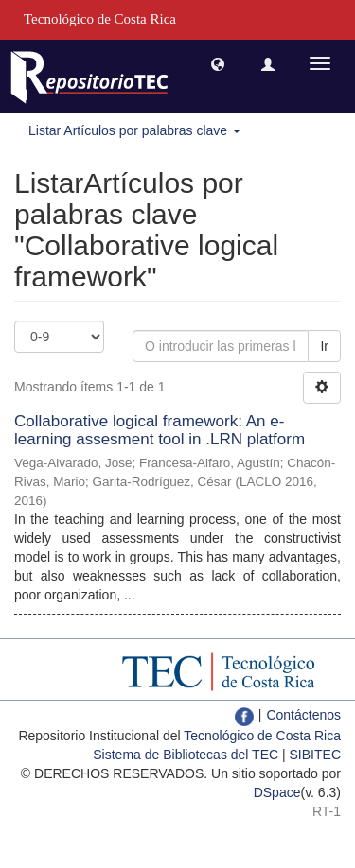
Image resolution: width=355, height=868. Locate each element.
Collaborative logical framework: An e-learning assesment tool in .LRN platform (160, 430)
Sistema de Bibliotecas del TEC (186, 755)
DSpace (277, 792)
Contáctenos (303, 715)
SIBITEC (315, 755)
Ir (324, 346)
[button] (218, 63)
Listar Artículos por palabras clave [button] (134, 130)
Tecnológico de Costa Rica (262, 736)
